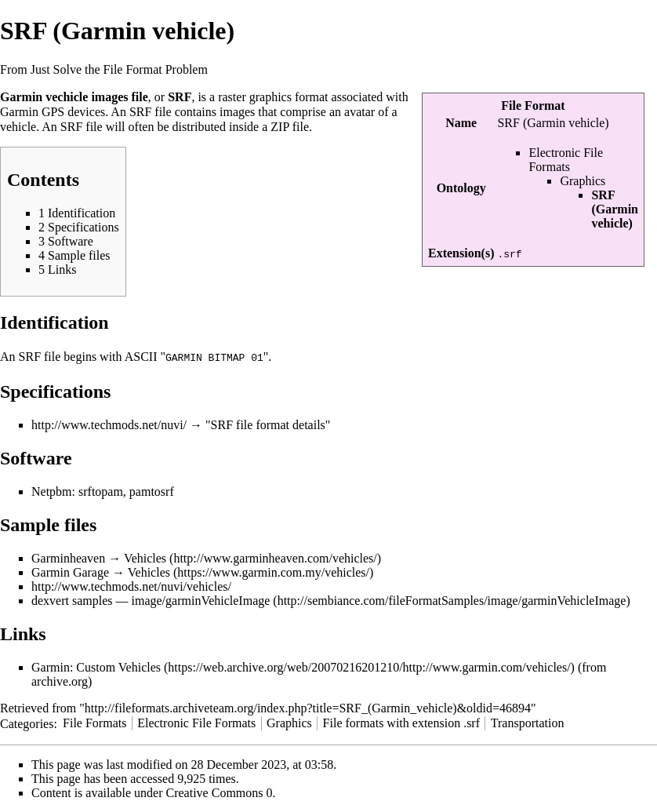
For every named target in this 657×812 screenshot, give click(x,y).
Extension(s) (461, 253)
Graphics (583, 181)
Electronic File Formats (566, 160)
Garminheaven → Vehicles (99, 557)
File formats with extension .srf (401, 722)
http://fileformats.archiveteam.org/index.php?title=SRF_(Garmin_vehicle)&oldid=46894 (308, 707)
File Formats (94, 722)
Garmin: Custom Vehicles (96, 666)
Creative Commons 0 (220, 792)
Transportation (528, 722)
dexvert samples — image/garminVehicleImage (151, 600)
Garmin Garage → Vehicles (101, 572)
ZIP (279, 127)
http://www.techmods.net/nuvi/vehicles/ (131, 586)
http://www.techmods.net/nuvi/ (109, 424)
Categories (27, 722)
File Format (533, 106)
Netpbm (52, 491)
